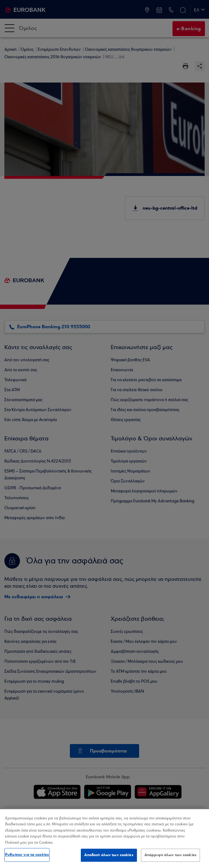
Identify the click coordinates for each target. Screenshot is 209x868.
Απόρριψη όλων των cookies (170, 855)
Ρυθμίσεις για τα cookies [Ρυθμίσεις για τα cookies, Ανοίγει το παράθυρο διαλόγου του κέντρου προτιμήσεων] (27, 855)
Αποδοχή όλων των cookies (109, 855)
